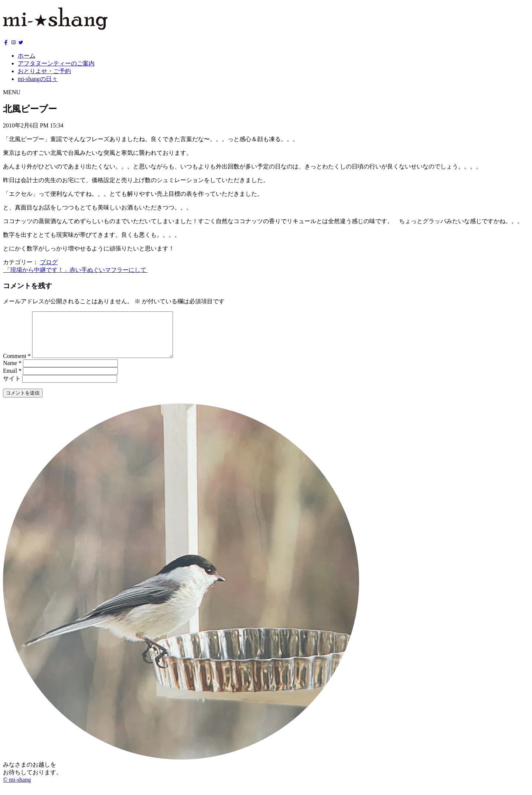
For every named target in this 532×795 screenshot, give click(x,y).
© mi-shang (17, 789)
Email (12, 380)
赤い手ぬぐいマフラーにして (109, 270)
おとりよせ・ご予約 (44, 71)
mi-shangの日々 (38, 79)
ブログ (49, 262)
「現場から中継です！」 (36, 270)
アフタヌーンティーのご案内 (56, 63)
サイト (12, 387)
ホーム (27, 56)
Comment (17, 365)
